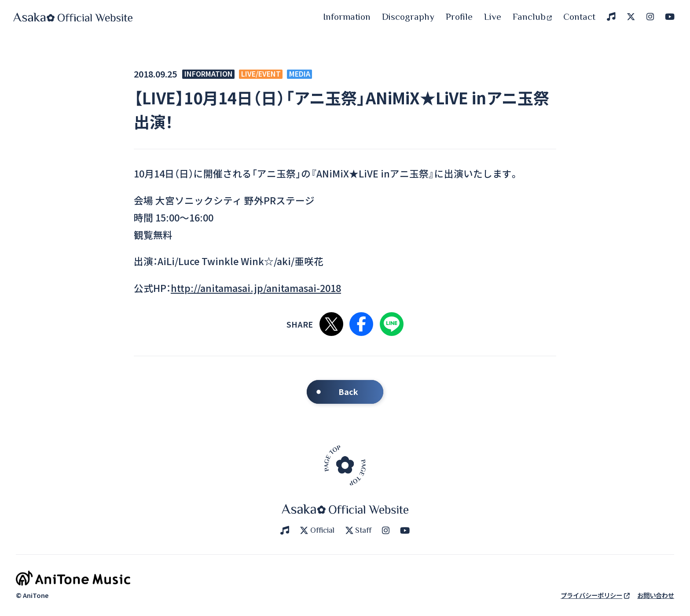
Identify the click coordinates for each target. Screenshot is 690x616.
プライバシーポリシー (595, 595)
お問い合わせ (656, 595)
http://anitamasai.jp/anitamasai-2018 (256, 288)
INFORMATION (209, 74)
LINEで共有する (392, 324)
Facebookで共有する (361, 324)
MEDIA (300, 74)
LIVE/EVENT (261, 74)
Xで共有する (331, 324)
